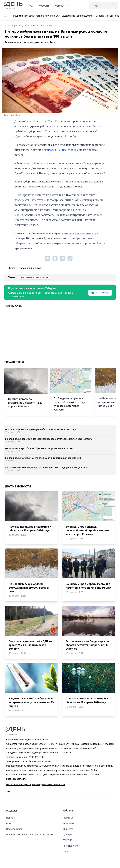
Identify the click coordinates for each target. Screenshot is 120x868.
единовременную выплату (79, 233)
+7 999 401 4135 (36, 757)
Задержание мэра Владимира (78, 16)
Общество (68, 829)
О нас (9, 823)
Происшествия (70, 846)
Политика (68, 818)
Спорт (66, 851)
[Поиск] (99, 6)
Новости (44, 6)
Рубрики (61, 6)
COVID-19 (67, 840)
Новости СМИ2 (13, 306)
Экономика (68, 823)
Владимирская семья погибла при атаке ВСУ (36, 16)
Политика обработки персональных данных (30, 835)
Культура (67, 835)
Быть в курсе (100, 293)
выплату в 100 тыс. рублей (60, 150)
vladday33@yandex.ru (39, 761)
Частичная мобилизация (34, 277)
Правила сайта (14, 829)
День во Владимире (14, 6)
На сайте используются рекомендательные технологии (35, 784)
